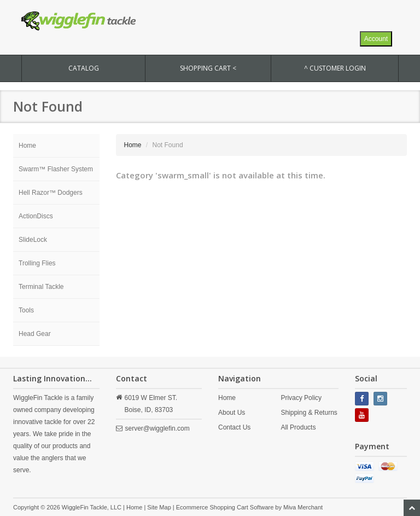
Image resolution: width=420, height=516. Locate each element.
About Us (232, 413)
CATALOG (84, 68)
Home (27, 146)
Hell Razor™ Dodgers (51, 193)
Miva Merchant (303, 507)
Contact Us (234, 427)
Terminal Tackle (41, 287)
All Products (298, 427)
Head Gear (35, 334)
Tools (26, 310)
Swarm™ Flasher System (56, 169)
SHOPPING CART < (208, 68)
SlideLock (33, 240)
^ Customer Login (335, 68)
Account (376, 39)
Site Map (159, 507)
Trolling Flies (37, 263)
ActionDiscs (36, 216)
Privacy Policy (301, 398)
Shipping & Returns (309, 413)
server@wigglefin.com (157, 428)
